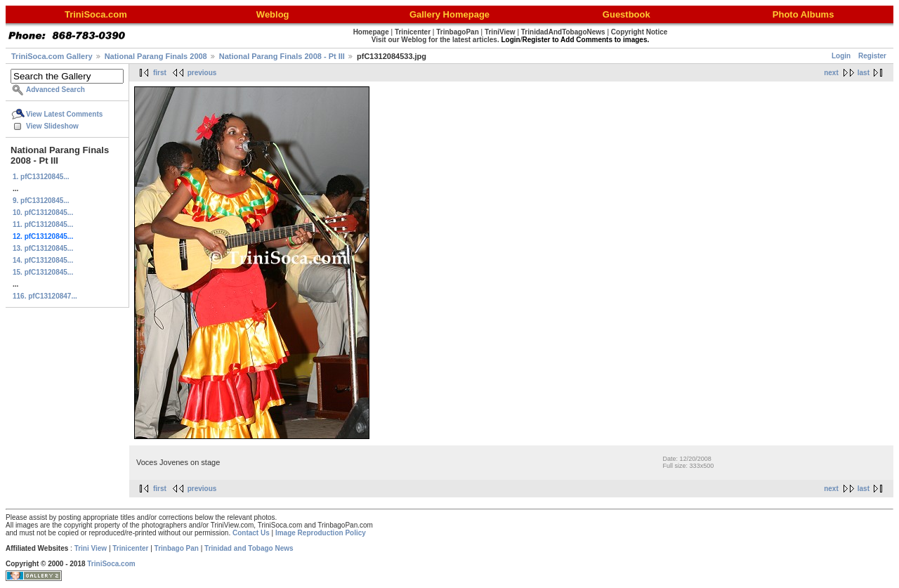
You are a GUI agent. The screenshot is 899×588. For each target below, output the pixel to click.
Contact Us (251, 533)
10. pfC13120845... (43, 213)
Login (841, 56)
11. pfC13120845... (43, 224)
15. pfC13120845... (43, 272)
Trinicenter (130, 548)
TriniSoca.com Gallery (52, 56)
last (864, 73)
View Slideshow (52, 126)
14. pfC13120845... (43, 260)
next (831, 73)
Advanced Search (55, 90)
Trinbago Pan (177, 548)
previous (202, 73)
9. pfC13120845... (41, 201)
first (160, 73)
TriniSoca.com (111, 564)
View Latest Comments (64, 114)
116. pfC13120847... (45, 296)
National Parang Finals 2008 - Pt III (282, 56)
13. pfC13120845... (43, 248)
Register (872, 56)
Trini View (91, 548)
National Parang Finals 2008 (156, 56)
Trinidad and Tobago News (249, 548)
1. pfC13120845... (41, 177)
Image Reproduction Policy (321, 533)
